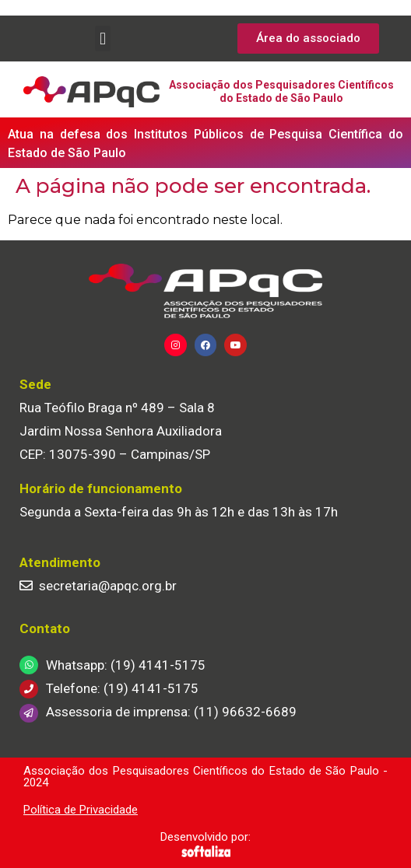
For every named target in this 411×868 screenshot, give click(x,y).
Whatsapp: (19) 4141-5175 (126, 665)
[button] (102, 38)
